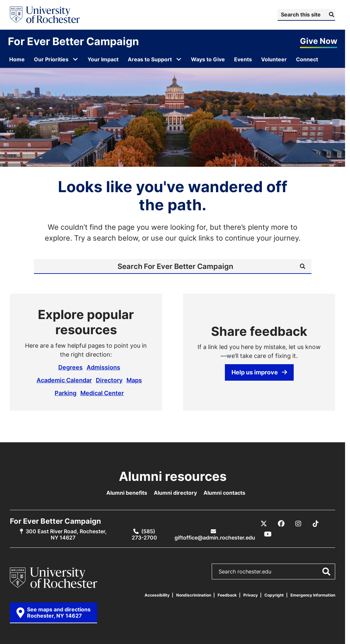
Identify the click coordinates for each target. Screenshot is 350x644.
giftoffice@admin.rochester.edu (215, 538)
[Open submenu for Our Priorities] (75, 59)
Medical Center (102, 393)
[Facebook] (281, 524)
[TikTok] (316, 524)
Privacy (251, 595)
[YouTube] (268, 534)
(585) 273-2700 (144, 534)
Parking (66, 393)
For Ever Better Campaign (73, 41)
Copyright (274, 595)
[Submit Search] (331, 15)
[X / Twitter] (264, 524)
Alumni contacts (224, 493)
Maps (134, 380)
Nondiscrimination (194, 595)
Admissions (103, 367)
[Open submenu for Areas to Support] (179, 59)
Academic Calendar (64, 380)
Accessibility (157, 595)
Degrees (70, 367)
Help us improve (259, 372)
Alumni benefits (127, 493)
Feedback (227, 595)
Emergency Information (313, 595)
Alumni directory (175, 493)
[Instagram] (298, 524)
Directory (109, 380)
